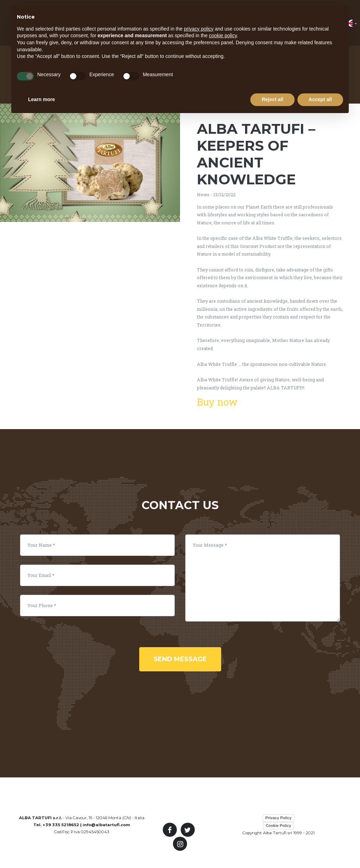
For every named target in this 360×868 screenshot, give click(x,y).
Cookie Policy (278, 826)
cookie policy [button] (223, 35)
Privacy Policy (279, 818)
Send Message (180, 659)
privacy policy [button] (199, 29)
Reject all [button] (272, 99)
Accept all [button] (320, 99)
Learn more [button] (41, 99)
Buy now (217, 402)
